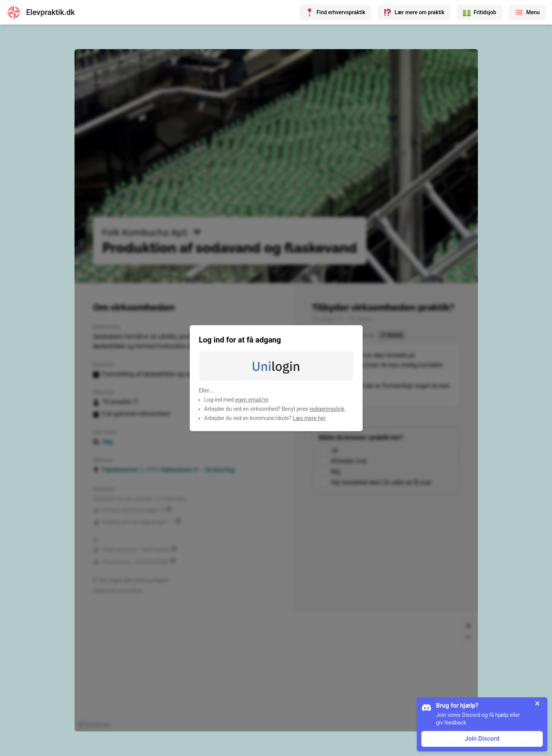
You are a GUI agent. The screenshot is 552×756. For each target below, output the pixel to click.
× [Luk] (537, 703)
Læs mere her (309, 418)
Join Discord (482, 739)
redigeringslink (327, 409)
